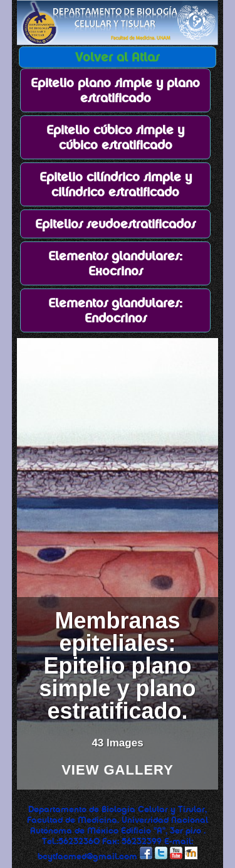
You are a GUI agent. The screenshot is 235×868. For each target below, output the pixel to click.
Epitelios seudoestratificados (115, 224)
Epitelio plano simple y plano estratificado (115, 90)
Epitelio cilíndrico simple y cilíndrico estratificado (116, 184)
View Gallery (118, 770)
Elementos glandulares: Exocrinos (115, 263)
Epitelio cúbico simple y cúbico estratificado (115, 137)
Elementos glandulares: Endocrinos (115, 310)
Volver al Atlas (117, 57)
